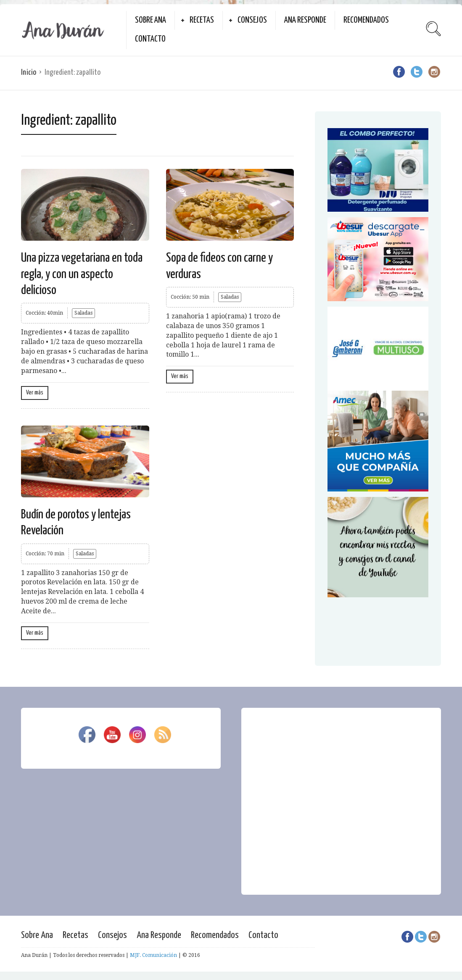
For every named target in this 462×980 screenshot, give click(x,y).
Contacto (150, 39)
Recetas (202, 20)
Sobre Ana (150, 20)
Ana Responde (305, 20)
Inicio (29, 72)
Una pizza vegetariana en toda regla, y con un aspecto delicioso (82, 274)
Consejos (252, 20)
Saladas (83, 313)
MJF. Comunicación (153, 955)
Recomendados (366, 20)
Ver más (35, 393)
